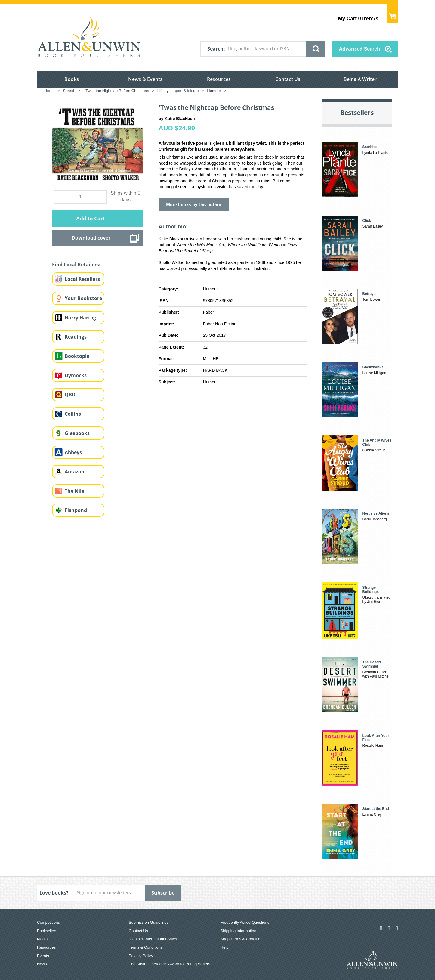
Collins (73, 414)
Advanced (359, 49)
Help (225, 947)
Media (42, 939)
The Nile (74, 491)
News (42, 964)
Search (215, 49)
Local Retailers (82, 279)
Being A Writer (360, 79)
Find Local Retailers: (76, 265)
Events (43, 956)
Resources (219, 79)
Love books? (54, 893)
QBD (70, 395)
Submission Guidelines (149, 922)
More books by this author (194, 205)
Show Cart (392, 14)
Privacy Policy (141, 956)
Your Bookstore (83, 298)
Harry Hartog (80, 318)
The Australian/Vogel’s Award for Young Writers (170, 964)
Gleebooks (77, 433)
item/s (358, 18)
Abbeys (73, 452)
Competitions (48, 922)
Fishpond (76, 510)
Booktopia (77, 356)
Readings (76, 337)
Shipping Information (238, 931)
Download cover (91, 238)
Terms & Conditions (146, 947)
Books (72, 79)
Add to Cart (91, 218)
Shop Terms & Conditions (242, 939)
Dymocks (76, 375)
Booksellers (47, 931)
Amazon (75, 472)
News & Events (145, 79)
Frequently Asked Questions (245, 922)
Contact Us (288, 79)
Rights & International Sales (153, 939)
